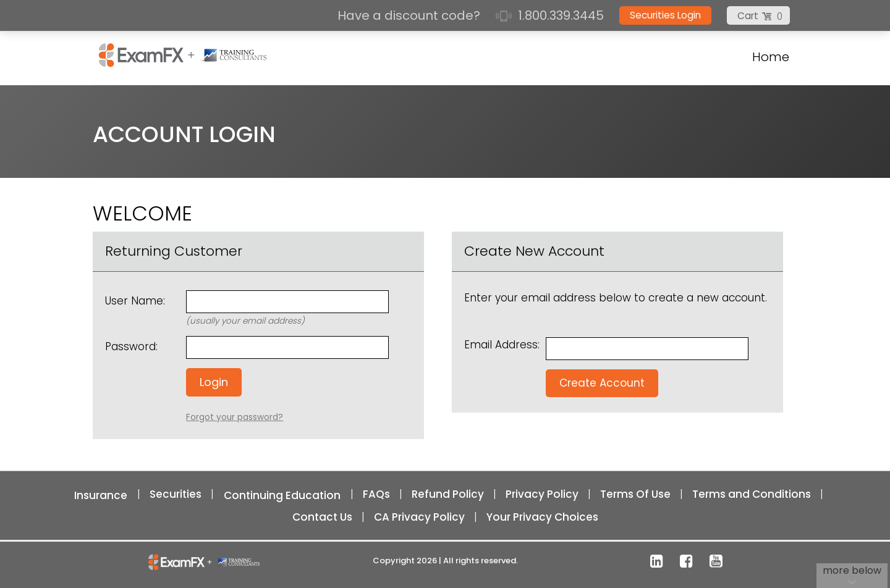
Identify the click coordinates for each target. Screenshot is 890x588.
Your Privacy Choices (542, 517)
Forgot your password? (235, 417)
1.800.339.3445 (550, 15)
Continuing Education (282, 495)
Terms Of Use (635, 494)
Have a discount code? (410, 15)
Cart (748, 16)
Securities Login (665, 15)
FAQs (376, 494)
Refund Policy (448, 494)
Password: (131, 346)
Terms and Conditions (752, 494)
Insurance (101, 495)
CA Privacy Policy (419, 517)
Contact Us (322, 517)
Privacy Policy (542, 494)
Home (771, 57)
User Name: (135, 301)
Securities (176, 494)
